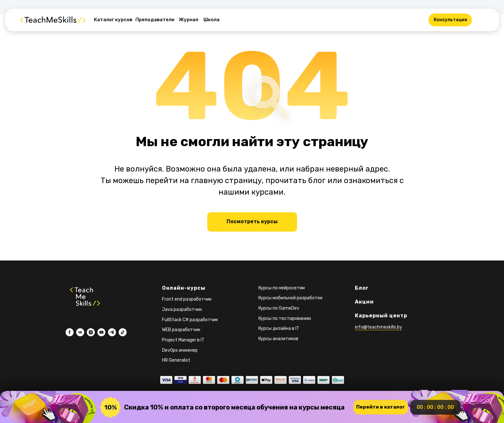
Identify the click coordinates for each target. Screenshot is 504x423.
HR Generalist (176, 360)
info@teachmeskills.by (378, 327)
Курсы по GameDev (279, 308)
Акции (364, 302)
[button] (450, 20)
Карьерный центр (381, 316)
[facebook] (70, 332)
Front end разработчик (187, 299)
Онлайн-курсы (184, 288)
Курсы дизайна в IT (279, 328)
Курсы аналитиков (278, 339)
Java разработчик (182, 309)
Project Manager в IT (183, 340)
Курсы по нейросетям (282, 288)
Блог (362, 288)
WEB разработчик (181, 330)
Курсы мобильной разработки (290, 298)
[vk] (80, 332)
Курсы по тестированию (285, 318)
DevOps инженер (180, 350)
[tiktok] (123, 332)
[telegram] (112, 332)
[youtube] (101, 332)
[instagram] (91, 332)
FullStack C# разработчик (190, 320)
